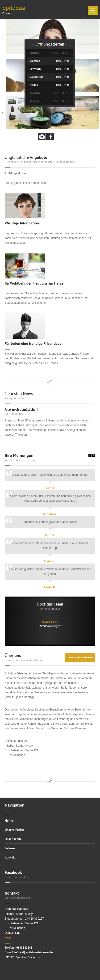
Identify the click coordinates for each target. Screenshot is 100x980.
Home (9, 821)
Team (50, 604)
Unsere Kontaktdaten (80, 657)
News (19, 393)
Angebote (26, 157)
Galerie (10, 848)
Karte (8, 937)
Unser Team (13, 839)
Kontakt (10, 857)
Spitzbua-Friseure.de (28, 957)
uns (13, 655)
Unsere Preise (14, 830)
